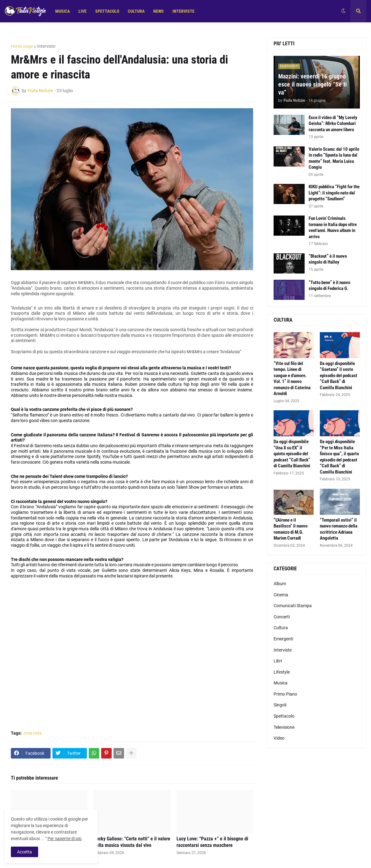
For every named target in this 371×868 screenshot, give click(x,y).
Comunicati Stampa (293, 606)
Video (279, 738)
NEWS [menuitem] (159, 11)
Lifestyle (282, 672)
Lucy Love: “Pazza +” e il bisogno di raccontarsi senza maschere (212, 842)
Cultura (281, 628)
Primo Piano (285, 694)
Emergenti (283, 639)
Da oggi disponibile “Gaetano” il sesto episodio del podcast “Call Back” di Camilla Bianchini (339, 376)
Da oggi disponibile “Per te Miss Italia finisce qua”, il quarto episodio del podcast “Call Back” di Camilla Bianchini (339, 457)
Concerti (282, 617)
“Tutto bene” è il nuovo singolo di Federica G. (329, 286)
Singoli (280, 705)
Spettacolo (284, 716)
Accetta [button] (25, 852)
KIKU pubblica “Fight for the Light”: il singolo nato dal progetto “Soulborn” (334, 193)
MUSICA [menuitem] (63, 11)
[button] (343, 11)
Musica (281, 683)
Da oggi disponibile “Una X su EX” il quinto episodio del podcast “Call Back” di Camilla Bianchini (292, 454)
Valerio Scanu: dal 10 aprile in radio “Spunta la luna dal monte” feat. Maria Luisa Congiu (334, 158)
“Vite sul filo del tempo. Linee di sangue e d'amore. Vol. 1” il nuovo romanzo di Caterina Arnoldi (292, 379)
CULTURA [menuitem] (136, 11)
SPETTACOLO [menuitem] (107, 11)
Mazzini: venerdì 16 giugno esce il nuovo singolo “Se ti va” (313, 84)
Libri (278, 661)
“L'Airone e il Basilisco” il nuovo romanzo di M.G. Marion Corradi (291, 529)
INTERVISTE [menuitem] (183, 11)
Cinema (281, 595)
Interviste (46, 46)
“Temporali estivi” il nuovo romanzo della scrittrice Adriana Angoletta (339, 529)
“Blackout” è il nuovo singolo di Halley (328, 259)
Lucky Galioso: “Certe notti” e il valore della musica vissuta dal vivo (132, 842)
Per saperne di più (65, 839)
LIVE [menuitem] (83, 11)
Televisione (284, 727)
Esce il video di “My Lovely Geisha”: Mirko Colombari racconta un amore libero (333, 124)
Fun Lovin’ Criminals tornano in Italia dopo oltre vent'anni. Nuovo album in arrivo (333, 227)
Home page (22, 46)
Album (280, 584)
